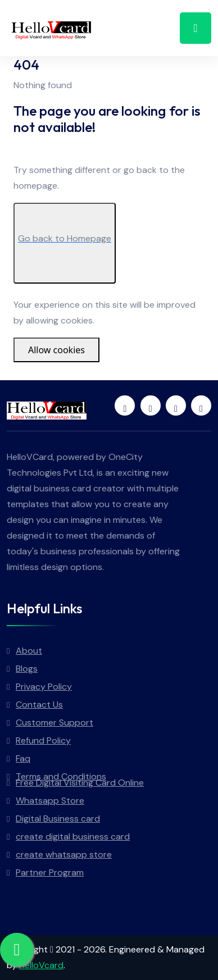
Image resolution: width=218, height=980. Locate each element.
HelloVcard (41, 965)
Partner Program (50, 872)
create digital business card (73, 837)
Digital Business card (58, 819)
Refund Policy (43, 740)
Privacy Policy (44, 687)
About (29, 651)
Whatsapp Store (50, 801)
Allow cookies (56, 350)
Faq (23, 758)
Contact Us (39, 705)
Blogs (27, 669)
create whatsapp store (64, 854)
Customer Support (54, 723)
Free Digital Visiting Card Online (80, 783)
